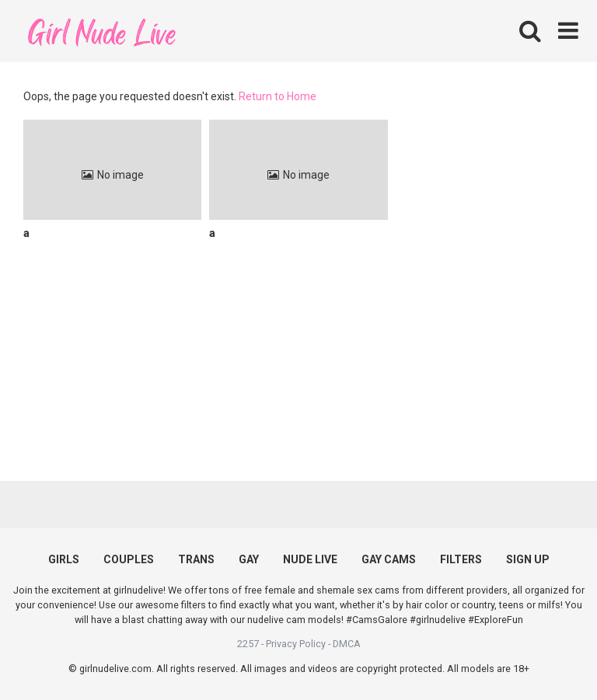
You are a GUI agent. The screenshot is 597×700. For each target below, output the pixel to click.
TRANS (196, 559)
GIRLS (64, 559)
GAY (249, 559)
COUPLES (129, 559)
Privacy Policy (296, 644)
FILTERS (461, 559)
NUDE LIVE (310, 559)
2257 (248, 644)
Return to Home (278, 96)
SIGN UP (528, 559)
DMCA (347, 644)
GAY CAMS (389, 559)
